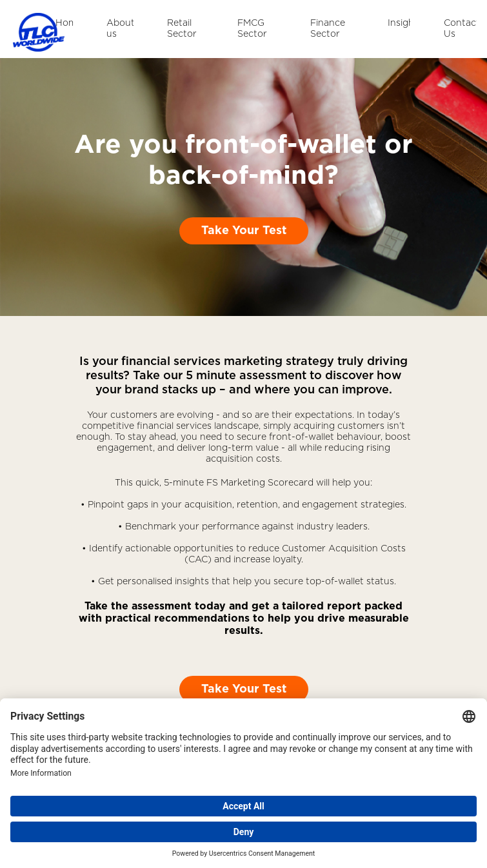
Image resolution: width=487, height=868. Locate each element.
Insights (399, 23)
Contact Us (460, 29)
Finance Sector (328, 29)
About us (120, 29)
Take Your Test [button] (244, 231)
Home (64, 23)
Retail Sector (182, 29)
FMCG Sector (252, 29)
